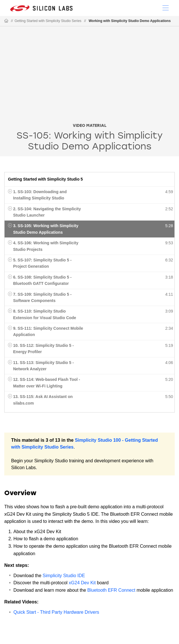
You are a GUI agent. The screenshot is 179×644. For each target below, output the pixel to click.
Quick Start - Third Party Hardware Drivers (56, 612)
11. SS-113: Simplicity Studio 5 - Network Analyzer (43, 366)
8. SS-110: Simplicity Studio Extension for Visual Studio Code (45, 314)
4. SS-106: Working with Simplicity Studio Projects (46, 246)
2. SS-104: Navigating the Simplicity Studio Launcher (47, 212)
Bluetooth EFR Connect (111, 590)
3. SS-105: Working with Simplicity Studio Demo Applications (46, 229)
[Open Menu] (166, 7)
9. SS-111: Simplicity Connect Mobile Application (48, 331)
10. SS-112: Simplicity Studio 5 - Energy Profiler (43, 349)
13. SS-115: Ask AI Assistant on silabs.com (43, 400)
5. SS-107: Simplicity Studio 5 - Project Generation (42, 263)
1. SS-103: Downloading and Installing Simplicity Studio (40, 195)
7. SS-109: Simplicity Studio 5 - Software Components (42, 297)
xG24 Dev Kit (82, 583)
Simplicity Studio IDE (64, 576)
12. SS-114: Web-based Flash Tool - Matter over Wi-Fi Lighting (47, 383)
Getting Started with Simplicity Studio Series (48, 21)
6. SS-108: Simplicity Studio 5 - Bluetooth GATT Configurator (42, 280)
